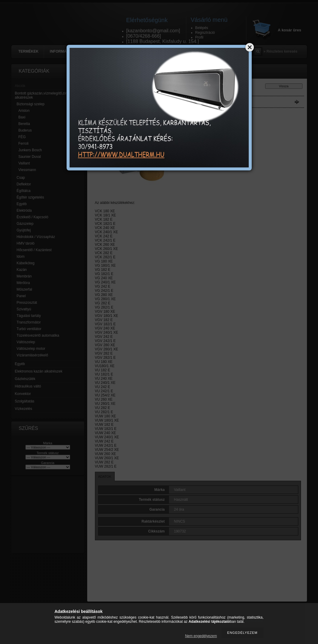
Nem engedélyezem (201, 636)
